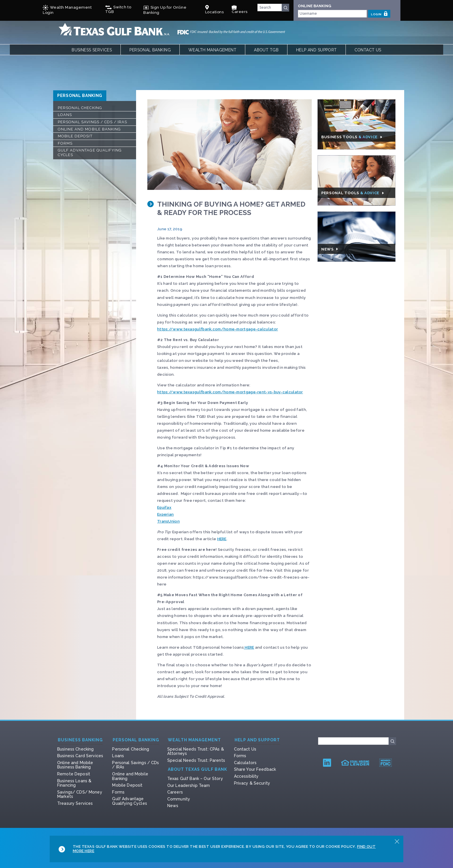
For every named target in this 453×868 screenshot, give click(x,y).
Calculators (245, 763)
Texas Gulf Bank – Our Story (195, 779)
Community (179, 799)
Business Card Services (80, 756)
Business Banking (80, 740)
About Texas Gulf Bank (197, 769)
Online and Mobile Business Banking (75, 765)
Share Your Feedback (255, 769)
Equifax (164, 507)
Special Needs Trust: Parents (196, 760)
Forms (65, 143)
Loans (65, 115)
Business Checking (75, 749)
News (173, 806)
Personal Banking (150, 50)
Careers (240, 10)
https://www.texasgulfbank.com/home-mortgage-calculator (218, 329)
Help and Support (316, 50)
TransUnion (168, 521)
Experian (165, 514)
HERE (222, 539)
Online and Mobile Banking (89, 129)
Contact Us (368, 50)
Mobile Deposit (75, 136)
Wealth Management (212, 50)
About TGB (266, 50)
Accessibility (246, 776)
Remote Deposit (74, 774)
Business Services (92, 50)
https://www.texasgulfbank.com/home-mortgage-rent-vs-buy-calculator (230, 392)
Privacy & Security (252, 783)
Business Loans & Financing (74, 783)
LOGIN (379, 14)
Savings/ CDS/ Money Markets (80, 794)
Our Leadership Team (189, 785)
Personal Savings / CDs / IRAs (92, 122)
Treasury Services (75, 803)
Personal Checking (80, 108)
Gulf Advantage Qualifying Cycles (90, 153)
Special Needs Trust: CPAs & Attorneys (196, 751)
